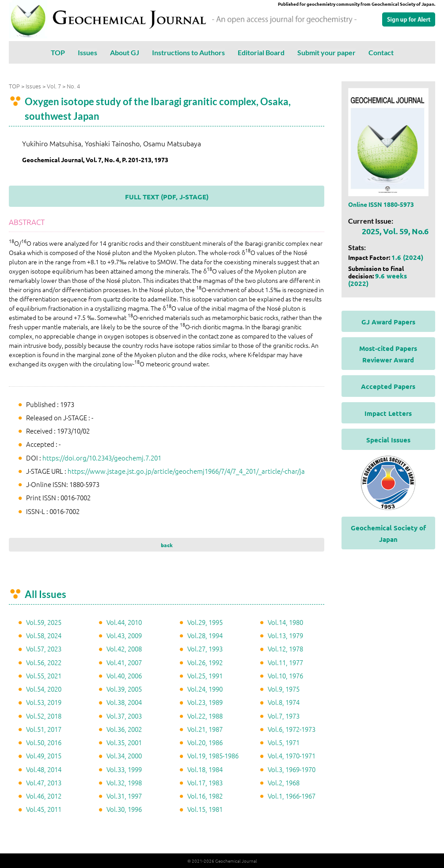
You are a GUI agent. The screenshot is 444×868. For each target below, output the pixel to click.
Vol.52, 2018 (44, 716)
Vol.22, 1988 (205, 716)
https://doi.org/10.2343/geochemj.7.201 (102, 458)
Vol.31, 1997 (124, 796)
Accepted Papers (388, 386)
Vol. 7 (54, 86)
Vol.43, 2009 (124, 635)
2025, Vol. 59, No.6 (395, 231)
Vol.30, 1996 (124, 809)
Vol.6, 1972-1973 (292, 729)
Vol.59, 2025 (44, 622)
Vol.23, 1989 (205, 702)
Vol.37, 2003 (124, 716)
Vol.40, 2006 (124, 676)
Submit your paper (326, 52)
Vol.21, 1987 (205, 729)
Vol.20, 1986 (205, 742)
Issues (87, 52)
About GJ (125, 52)
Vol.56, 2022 (44, 662)
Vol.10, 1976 (285, 676)
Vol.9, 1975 (284, 689)
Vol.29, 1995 (205, 622)
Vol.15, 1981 (205, 809)
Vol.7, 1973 (284, 716)
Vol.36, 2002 (124, 729)
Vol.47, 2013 (44, 782)
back (167, 545)
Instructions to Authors (188, 52)
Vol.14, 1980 (285, 622)
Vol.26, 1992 (205, 662)
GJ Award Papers (388, 322)
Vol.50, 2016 (44, 742)
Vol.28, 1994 (205, 635)
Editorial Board (261, 52)
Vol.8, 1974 (284, 702)
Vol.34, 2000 (124, 756)
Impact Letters (388, 413)
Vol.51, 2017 (44, 729)
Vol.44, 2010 (124, 622)
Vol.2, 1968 (284, 782)
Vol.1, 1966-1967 (292, 796)
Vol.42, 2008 (124, 649)
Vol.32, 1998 (124, 782)
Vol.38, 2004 (124, 702)
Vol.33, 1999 (124, 769)
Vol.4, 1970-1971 (292, 756)
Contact (381, 52)
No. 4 (73, 86)
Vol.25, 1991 (205, 676)
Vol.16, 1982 (205, 796)
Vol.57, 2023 (44, 649)
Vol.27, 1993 (205, 649)
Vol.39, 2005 (124, 689)
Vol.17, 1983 (205, 782)
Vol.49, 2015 (44, 756)
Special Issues (388, 440)
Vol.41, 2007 (124, 662)
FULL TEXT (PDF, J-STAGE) (167, 197)
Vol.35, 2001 (124, 742)
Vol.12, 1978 (285, 649)
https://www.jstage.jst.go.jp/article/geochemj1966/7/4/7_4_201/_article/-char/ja (186, 471)
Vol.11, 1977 (285, 662)
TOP (58, 52)
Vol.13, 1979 (285, 635)
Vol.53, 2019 (44, 702)
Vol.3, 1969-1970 (292, 769)
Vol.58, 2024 (44, 635)
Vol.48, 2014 (44, 769)
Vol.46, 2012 (44, 796)
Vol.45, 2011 (44, 809)
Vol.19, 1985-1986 (213, 756)
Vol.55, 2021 (44, 676)
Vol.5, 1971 (284, 742)
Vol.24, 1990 (205, 689)
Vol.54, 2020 (44, 689)
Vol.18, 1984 (205, 769)
